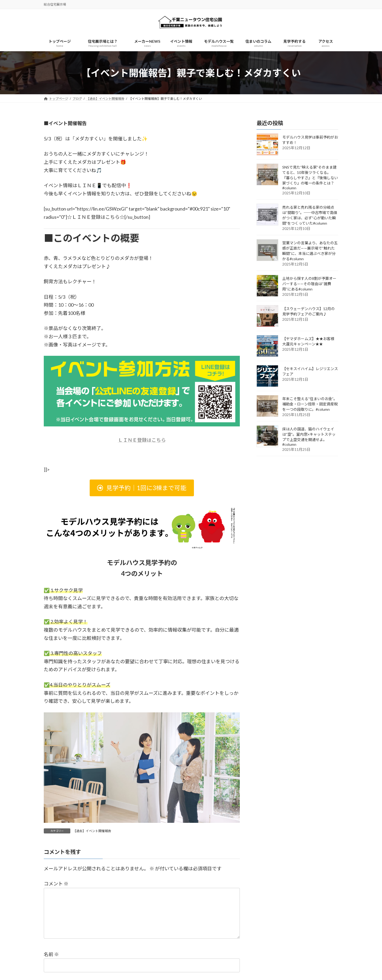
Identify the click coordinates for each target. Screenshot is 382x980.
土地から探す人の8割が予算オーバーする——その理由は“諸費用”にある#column (309, 284)
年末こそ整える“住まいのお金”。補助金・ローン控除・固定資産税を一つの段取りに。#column (310, 404)
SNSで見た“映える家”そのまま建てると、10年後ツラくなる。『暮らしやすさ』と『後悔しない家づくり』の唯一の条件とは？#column (310, 178)
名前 (51, 963)
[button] (142, 488)
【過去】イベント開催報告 (92, 831)
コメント (56, 884)
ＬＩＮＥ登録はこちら (142, 440)
